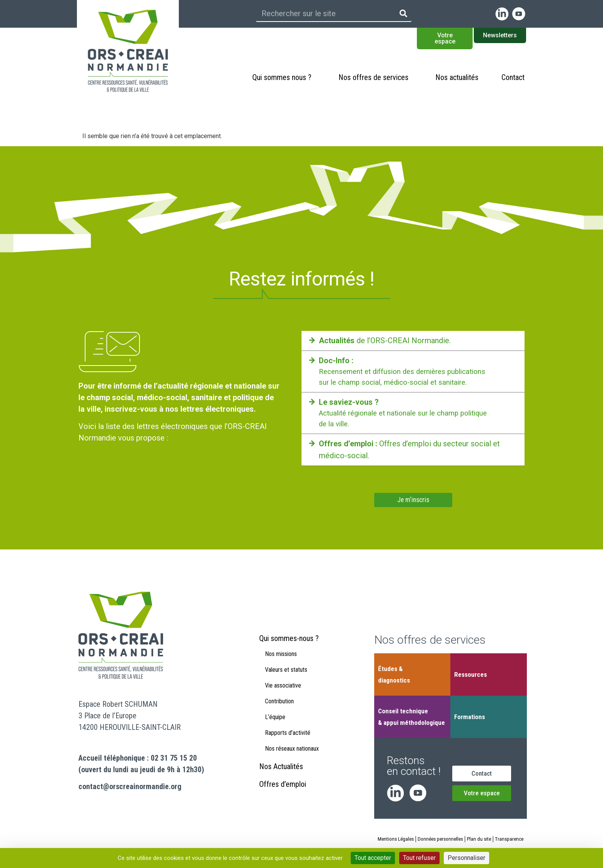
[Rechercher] (403, 13)
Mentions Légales (408, 841)
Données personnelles (456, 841)
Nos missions (281, 665)
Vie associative (283, 697)
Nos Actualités (281, 778)
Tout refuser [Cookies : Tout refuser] (419, 858)
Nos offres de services (375, 77)
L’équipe (275, 728)
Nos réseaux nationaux (292, 760)
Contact (513, 77)
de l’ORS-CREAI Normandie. (385, 341)
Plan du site (497, 841)
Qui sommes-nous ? (289, 649)
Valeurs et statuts (286, 681)
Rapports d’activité (288, 744)
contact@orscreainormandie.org (130, 789)
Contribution (279, 712)
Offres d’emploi (283, 795)
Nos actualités (457, 77)
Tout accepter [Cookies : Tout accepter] (373, 858)
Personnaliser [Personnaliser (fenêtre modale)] (466, 858)
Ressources (471, 677)
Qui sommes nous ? (284, 77)
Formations (470, 719)
